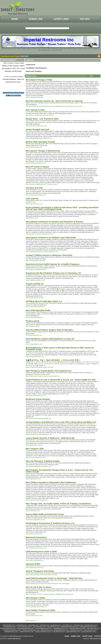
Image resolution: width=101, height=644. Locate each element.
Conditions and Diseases (36, 68)
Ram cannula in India (35, 110)
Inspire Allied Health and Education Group (45, 514)
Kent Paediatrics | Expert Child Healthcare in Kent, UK (50, 339)
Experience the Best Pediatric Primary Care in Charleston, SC (53, 273)
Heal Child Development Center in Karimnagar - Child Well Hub (54, 578)
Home (15, 19)
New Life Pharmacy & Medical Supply (43, 461)
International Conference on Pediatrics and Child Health (51, 238)
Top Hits (85, 19)
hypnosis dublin (33, 564)
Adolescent (30, 65)
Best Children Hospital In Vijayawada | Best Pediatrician (51, 482)
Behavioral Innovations (36, 537)
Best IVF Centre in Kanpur (37, 167)
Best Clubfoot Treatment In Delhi (40, 610)
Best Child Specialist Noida (38, 310)
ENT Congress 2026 (35, 449)
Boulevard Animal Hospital (38, 399)
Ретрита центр (32, 321)
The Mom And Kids (34, 188)
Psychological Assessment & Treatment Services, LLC (50, 523)
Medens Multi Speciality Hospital (40, 142)
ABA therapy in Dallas (36, 598)
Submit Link (36, 19)
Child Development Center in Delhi (41, 552)
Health (17, 56)
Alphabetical (97, 76)
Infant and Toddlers (34, 71)
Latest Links (61, 19)
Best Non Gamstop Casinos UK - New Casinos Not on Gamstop (54, 101)
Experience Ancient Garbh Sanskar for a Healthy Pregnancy (53, 264)
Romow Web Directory (14, 639)
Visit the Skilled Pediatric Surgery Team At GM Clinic (49, 330)
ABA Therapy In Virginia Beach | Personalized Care (49, 371)
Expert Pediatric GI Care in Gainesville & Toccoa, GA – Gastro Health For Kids (61, 380)
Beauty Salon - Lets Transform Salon (42, 119)
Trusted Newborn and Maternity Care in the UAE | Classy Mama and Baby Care (61, 422)
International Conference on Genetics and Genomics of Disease (54, 222)
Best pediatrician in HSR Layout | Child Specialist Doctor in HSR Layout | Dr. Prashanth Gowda (60, 349)
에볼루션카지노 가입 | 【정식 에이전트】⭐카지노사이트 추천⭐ (53, 360)
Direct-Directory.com (7, 56)
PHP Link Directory (96, 639)
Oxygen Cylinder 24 (35, 284)
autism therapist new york (37, 129)
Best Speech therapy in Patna (39, 80)
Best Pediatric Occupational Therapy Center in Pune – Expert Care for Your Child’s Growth (59, 471)
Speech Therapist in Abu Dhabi (40, 571)
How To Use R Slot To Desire (39, 587)
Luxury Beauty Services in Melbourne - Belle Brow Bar (50, 438)
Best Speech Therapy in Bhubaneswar (43, 151)
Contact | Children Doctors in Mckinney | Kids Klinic (49, 255)
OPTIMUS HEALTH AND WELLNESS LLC (44, 301)
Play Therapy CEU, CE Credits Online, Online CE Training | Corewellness (58, 504)
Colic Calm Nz (32, 199)
